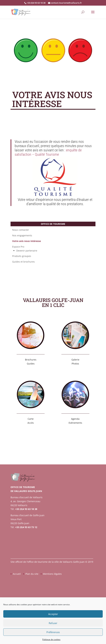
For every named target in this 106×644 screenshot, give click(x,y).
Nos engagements (22, 236)
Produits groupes (22, 256)
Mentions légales (52, 574)
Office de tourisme (53, 224)
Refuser (53, 623)
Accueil (17, 574)
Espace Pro (18, 247)
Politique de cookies (51, 639)
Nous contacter (21, 230)
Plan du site (32, 574)
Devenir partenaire (27, 251)
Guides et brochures (23, 262)
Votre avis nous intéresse (26, 241)
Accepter (53, 614)
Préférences (53, 632)
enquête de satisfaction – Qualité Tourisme (48, 152)
